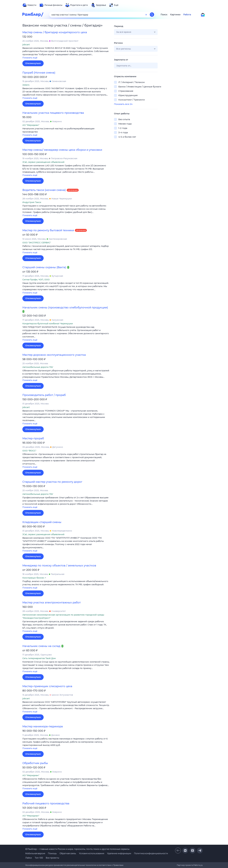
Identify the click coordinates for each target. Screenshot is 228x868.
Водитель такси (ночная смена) (44, 190)
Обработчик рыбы (35, 763)
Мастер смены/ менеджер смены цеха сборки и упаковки (62, 150)
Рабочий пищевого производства (46, 803)
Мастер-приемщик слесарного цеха (47, 686)
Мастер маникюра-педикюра (43, 726)
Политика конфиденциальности (151, 853)
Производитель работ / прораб (44, 395)
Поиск (164, 15)
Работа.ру (198, 865)
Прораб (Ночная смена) (39, 73)
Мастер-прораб (33, 438)
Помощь (52, 853)
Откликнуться (33, 63)
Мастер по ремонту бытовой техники (48, 230)
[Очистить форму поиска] (146, 15)
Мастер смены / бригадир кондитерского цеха (55, 32)
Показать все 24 (123, 104)
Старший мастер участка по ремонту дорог (52, 482)
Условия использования (92, 853)
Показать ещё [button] (30, 58)
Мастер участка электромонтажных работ (52, 603)
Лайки (29, 858)
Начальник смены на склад (41, 646)
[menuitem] (29, 5)
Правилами (118, 865)
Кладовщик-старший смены (42, 522)
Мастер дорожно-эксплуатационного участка (54, 355)
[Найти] (152, 15)
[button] (66, 53)
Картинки (175, 15)
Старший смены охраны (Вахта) (44, 267)
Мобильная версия (35, 853)
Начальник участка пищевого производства (53, 113)
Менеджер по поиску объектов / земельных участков (59, 566)
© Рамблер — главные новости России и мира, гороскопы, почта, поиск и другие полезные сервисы (77, 849)
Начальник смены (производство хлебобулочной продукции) (65, 308)
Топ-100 (39, 858)
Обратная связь (68, 853)
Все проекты (52, 858)
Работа (187, 15)
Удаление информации (119, 853)
